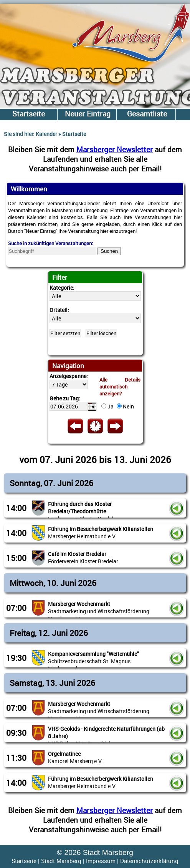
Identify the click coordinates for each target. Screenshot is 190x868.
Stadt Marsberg (61, 861)
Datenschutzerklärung (149, 861)
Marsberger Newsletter (115, 149)
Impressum (101, 861)
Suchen (109, 251)
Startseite (24, 861)
